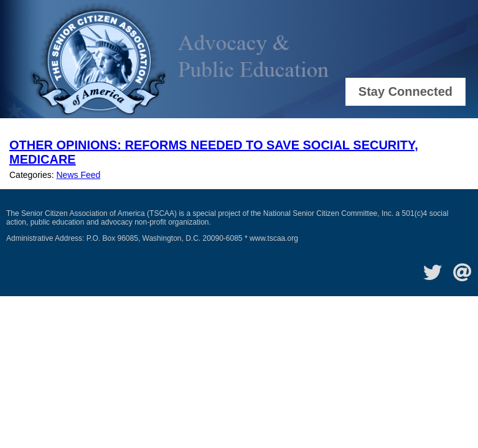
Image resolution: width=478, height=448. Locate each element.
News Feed (78, 175)
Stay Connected (405, 91)
